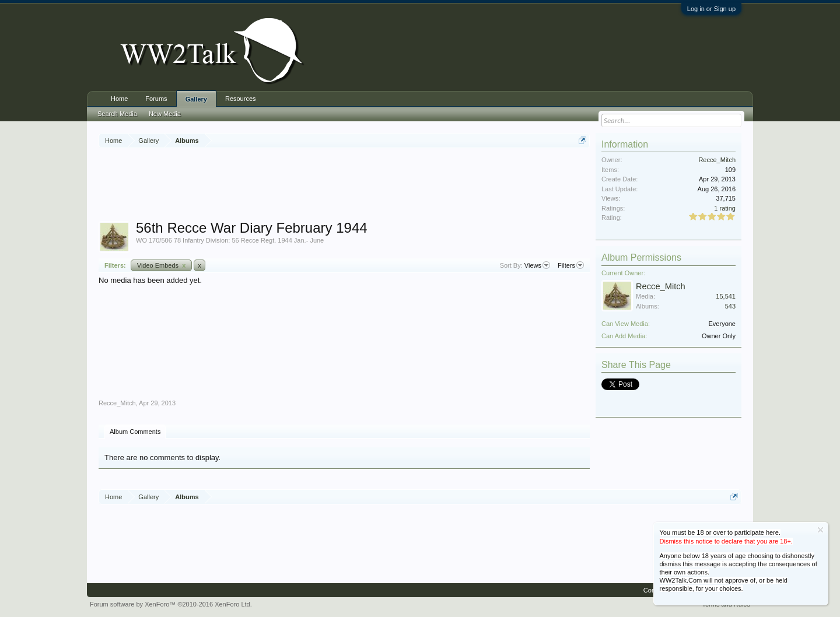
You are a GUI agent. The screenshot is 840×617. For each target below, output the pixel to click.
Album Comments (135, 432)
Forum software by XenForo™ (171, 604)
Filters (571, 265)
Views (537, 265)
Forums (156, 99)
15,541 (726, 296)
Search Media (117, 114)
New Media (165, 114)
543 (730, 306)
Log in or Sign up (711, 9)
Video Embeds (162, 265)
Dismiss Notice (820, 530)
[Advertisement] (344, 186)
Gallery (196, 99)
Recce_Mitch (117, 403)
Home (119, 99)
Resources (241, 99)
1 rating (725, 208)
